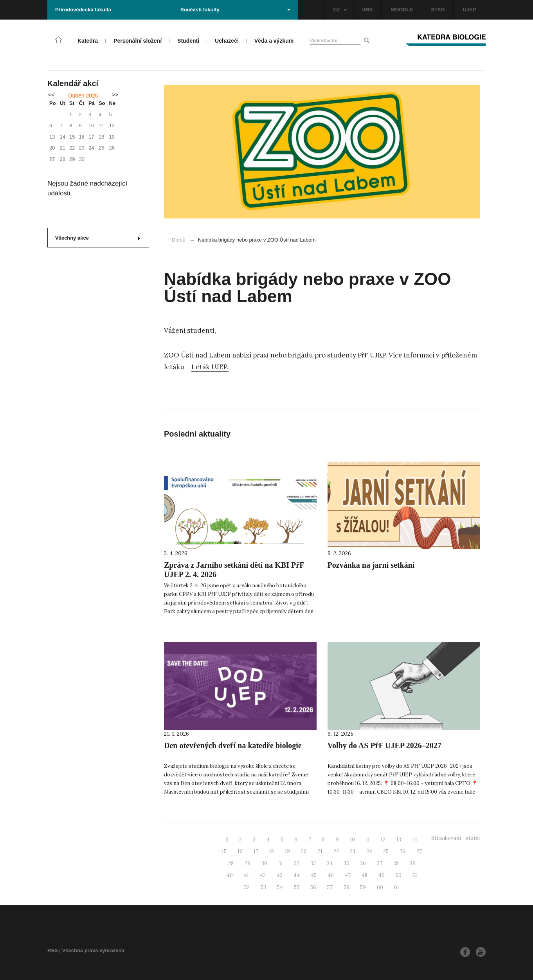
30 (264, 864)
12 (383, 840)
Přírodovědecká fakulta (83, 10)
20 (304, 851)
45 (314, 875)
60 (380, 887)
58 (346, 887)
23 (353, 851)
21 (320, 851)
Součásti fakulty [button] (235, 10)
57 (330, 887)
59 (363, 887)
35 (346, 864)
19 (287, 851)
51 (415, 875)
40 (230, 875)
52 (247, 887)
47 (348, 875)
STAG (438, 10)
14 (415, 840)
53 (263, 887)
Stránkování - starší (456, 838)
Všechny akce (98, 238)
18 (272, 851)
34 (330, 864)
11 (368, 840)
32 (297, 864)
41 (246, 875)
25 (386, 851)
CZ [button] (340, 10)
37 (380, 864)
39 (413, 864)
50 (399, 875)
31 (281, 864)
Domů (179, 240)
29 (248, 864)
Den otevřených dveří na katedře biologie (233, 745)
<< (51, 95)
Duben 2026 (83, 96)
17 (256, 851)
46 (331, 875)
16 (240, 851)
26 (402, 851)
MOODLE (402, 10)
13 (399, 840)
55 (297, 887)
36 (363, 864)
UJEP (470, 10)
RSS (53, 950)
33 (313, 864)
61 (397, 887)
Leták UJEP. (210, 367)
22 (336, 851)
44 (297, 875)
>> (115, 95)
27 (419, 851)
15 (224, 851)
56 (313, 887)
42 (263, 875)
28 (231, 864)
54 (280, 887)
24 (369, 851)
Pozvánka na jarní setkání (371, 565)
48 (365, 875)
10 (352, 840)
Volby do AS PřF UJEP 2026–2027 (384, 745)
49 (382, 875)
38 (396, 864)
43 (280, 875)
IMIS (368, 10)
